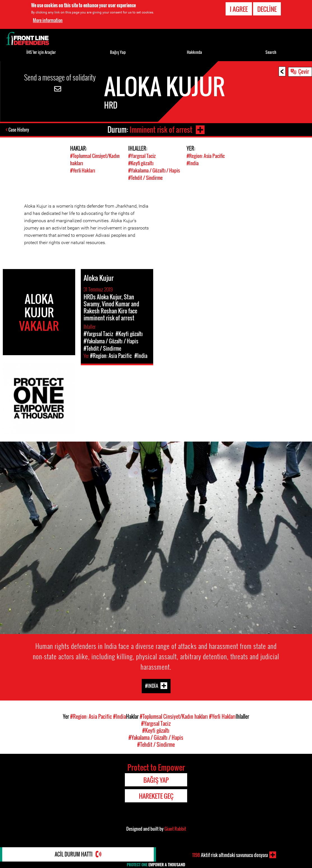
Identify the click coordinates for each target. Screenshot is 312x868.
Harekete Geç (156, 795)
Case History (19, 130)
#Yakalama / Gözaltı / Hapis (154, 170)
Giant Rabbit (175, 828)
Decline (267, 9)
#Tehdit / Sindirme (145, 177)
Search (271, 52)
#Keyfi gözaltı (141, 163)
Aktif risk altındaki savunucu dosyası (230, 855)
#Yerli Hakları (83, 170)
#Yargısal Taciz (142, 156)
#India (193, 163)
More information (48, 20)
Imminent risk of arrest (161, 129)
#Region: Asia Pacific (206, 156)
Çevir (304, 71)
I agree (239, 9)
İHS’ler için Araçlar (41, 52)
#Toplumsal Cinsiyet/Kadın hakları (174, 716)
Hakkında (194, 52)
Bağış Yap (118, 52)
